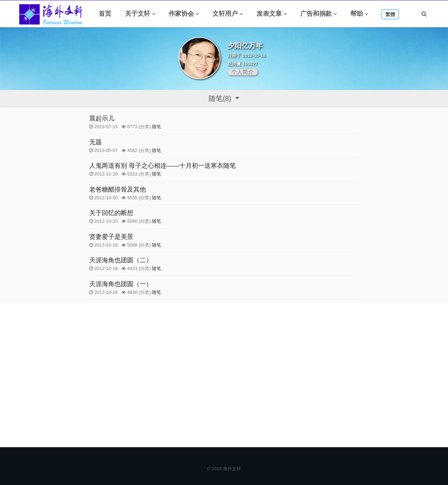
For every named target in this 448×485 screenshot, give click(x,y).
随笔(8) (221, 98)
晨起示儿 (102, 118)
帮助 (357, 14)
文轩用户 (225, 14)
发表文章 (269, 14)
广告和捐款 (316, 14)
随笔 (156, 127)
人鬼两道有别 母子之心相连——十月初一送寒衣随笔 (163, 166)
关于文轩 (138, 14)
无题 (96, 142)
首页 (105, 14)
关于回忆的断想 (111, 213)
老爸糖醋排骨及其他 (118, 189)
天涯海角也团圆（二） (121, 260)
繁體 (390, 14)
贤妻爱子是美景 (111, 237)
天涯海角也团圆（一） (121, 284)
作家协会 (181, 14)
